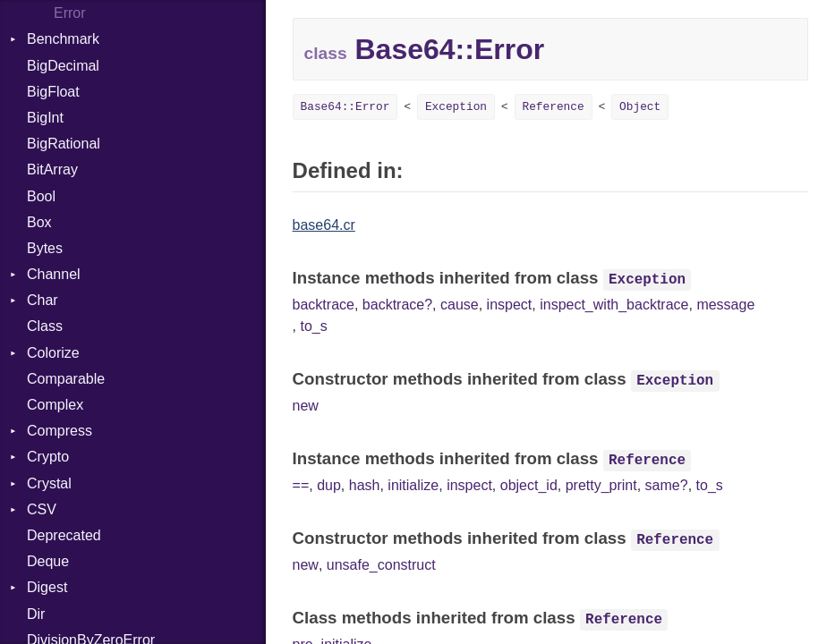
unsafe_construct (381, 565)
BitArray (52, 169)
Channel (54, 274)
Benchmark (63, 39)
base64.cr (324, 225)
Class (45, 326)
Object (640, 107)
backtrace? (397, 305)
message (725, 305)
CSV (42, 509)
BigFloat (53, 92)
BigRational (64, 144)
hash (365, 485)
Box (39, 222)
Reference (554, 107)
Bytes (45, 248)
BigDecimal (63, 66)
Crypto (48, 457)
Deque (48, 561)
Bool (41, 196)
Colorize (53, 353)
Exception (456, 107)
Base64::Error (345, 107)
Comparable (66, 379)
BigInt (45, 118)
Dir (36, 614)
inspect (510, 305)
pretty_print (601, 485)
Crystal (49, 483)
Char (43, 300)
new (306, 406)
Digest (47, 587)
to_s (313, 326)
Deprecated (64, 535)
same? (667, 485)
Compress (60, 431)
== (301, 485)
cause (460, 305)
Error (70, 13)
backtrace (324, 305)
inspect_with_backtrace (614, 305)
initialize (413, 485)
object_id (529, 485)
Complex (55, 405)
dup (329, 485)
